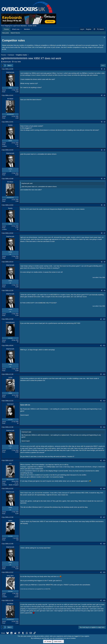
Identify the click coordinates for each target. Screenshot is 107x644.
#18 (104, 544)
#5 (105, 179)
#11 (104, 346)
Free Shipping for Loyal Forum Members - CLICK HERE (19, 26)
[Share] (102, 69)
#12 (104, 374)
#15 (104, 460)
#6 (105, 205)
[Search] (100, 29)
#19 (104, 572)
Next (9, 65)
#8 (105, 262)
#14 (104, 427)
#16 (104, 489)
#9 (105, 291)
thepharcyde (7, 62)
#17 (104, 517)
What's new (16, 29)
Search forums (15, 33)
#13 (104, 401)
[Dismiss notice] (104, 38)
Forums (6, 29)
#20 (104, 601)
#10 (104, 319)
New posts (6, 33)
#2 (105, 95)
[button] (21, 29)
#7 (105, 233)
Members (27, 29)
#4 (105, 150)
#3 (105, 122)
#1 (105, 69)
